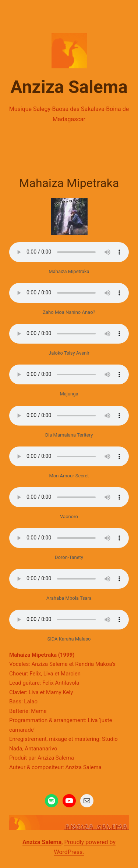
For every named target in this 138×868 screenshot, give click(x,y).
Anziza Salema (69, 87)
